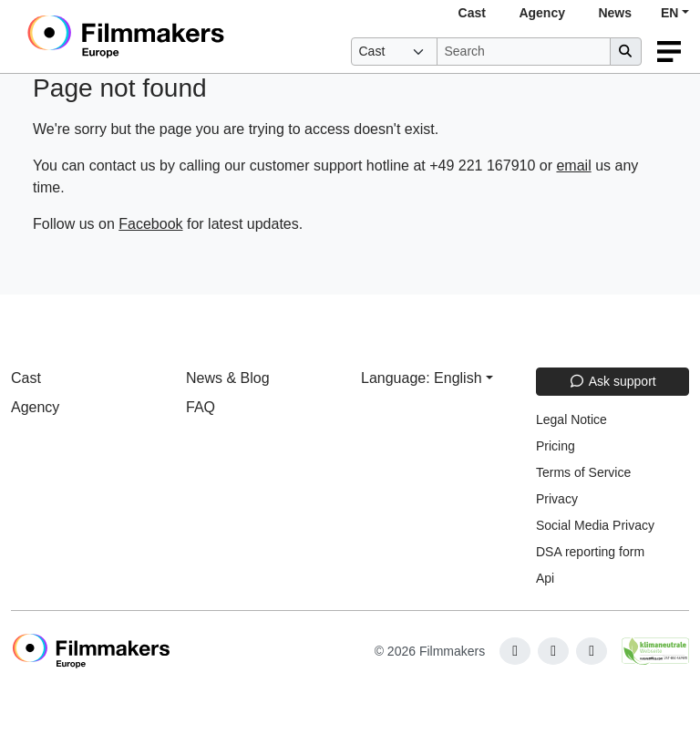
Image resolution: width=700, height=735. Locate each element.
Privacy (557, 499)
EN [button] (669, 13)
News (615, 13)
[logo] (170, 36)
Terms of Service (583, 472)
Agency (542, 13)
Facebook (150, 224)
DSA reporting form (590, 552)
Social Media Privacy (595, 525)
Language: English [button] (422, 378)
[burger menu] (669, 52)
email (573, 166)
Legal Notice (571, 419)
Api (545, 578)
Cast (472, 13)
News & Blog (228, 378)
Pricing (556, 446)
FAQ (201, 407)
